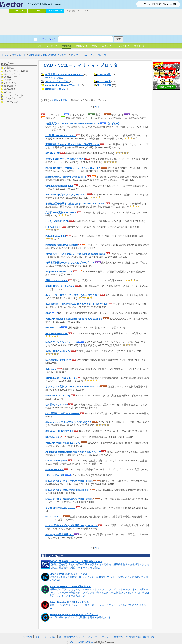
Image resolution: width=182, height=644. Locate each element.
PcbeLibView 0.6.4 (56, 236)
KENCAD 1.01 (53, 437)
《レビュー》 (114, 124)
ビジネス (76, 55)
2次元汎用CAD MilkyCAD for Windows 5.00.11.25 (73, 124)
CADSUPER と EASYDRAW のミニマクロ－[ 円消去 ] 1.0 (77, 304)
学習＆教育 (10, 89)
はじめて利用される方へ (72, 637)
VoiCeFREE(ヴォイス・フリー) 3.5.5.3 (66, 195)
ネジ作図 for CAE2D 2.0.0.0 (61, 508)
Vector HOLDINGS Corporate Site (161, 4)
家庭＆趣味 (10, 86)
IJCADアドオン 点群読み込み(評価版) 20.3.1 (69, 499)
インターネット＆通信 (16, 71)
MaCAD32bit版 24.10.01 (59, 360)
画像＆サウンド (12, 77)
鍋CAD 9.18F (53, 153)
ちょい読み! (72, 11)
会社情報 (28, 637)
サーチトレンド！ (46, 39)
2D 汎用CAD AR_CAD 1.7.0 (61, 135)
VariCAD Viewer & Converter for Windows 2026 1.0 (74, 319)
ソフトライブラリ (18, 11)
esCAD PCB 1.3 (54, 517)
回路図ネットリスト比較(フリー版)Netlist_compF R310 (76, 254)
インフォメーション (46, 637)
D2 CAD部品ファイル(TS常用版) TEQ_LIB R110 (71, 525)
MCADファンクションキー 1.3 (62, 342)
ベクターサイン (55, 11)
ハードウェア (11, 102)
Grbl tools (51, 369)
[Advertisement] (91, 24)
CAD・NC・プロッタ (95, 55)
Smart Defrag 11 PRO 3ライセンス (68, 574)
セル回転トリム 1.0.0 (57, 405)
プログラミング (12, 98)
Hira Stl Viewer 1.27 (57, 333)
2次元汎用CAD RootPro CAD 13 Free (66, 177)
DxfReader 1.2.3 (55, 469)
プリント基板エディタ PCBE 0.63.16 (65, 159)
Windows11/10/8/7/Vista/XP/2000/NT (48, 55)
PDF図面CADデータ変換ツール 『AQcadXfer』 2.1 (73, 168)
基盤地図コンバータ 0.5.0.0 (60, 286)
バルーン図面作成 (55, 475)
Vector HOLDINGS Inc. (82, 642)
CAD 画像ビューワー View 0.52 (62, 413)
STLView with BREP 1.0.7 (60, 431)
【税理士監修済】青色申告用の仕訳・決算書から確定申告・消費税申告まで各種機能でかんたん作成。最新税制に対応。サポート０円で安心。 (99, 566)
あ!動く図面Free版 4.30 (58, 351)
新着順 (55, 100)
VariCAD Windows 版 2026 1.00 (63, 443)
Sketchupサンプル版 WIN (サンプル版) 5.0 (69, 422)
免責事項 (119, 637)
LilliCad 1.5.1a (54, 227)
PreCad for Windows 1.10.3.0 (62, 245)
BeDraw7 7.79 (53, 328)
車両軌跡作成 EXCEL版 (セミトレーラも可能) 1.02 (73, 144)
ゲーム (8, 92)
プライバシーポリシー (100, 637)
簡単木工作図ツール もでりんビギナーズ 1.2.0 (70, 263)
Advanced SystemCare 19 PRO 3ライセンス (74, 614)
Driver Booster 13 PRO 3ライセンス (69, 602)
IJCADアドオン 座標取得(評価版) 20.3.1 (67, 490)
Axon (49, 313)
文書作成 (9, 68)
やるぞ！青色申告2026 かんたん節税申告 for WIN (76, 561)
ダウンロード (19, 55)
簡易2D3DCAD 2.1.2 (57, 280)
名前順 (64, 100)
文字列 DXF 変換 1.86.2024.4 (61, 213)
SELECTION (83, 11)
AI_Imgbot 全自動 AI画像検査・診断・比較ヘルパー (73, 452)
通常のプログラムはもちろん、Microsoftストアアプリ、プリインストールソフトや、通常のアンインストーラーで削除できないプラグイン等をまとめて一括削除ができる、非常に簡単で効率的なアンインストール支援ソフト (99, 593)
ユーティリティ (12, 74)
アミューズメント (14, 95)
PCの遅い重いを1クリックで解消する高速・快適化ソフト (80, 617)
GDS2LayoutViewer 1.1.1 (60, 186)
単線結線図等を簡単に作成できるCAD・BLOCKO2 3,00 (76, 204)
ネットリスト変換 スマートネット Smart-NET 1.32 (73, 387)
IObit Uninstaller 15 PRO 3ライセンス (70, 586)
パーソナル (10, 83)
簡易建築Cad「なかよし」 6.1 (62, 378)
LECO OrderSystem (57, 461)
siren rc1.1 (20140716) (58, 396)
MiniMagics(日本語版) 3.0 (60, 534)
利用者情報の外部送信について (143, 637)
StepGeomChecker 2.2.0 (59, 272)
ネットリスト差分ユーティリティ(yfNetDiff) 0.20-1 (73, 295)
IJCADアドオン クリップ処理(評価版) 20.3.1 (69, 481)
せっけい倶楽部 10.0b (57, 221)
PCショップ (37, 11)
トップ (5, 55)
